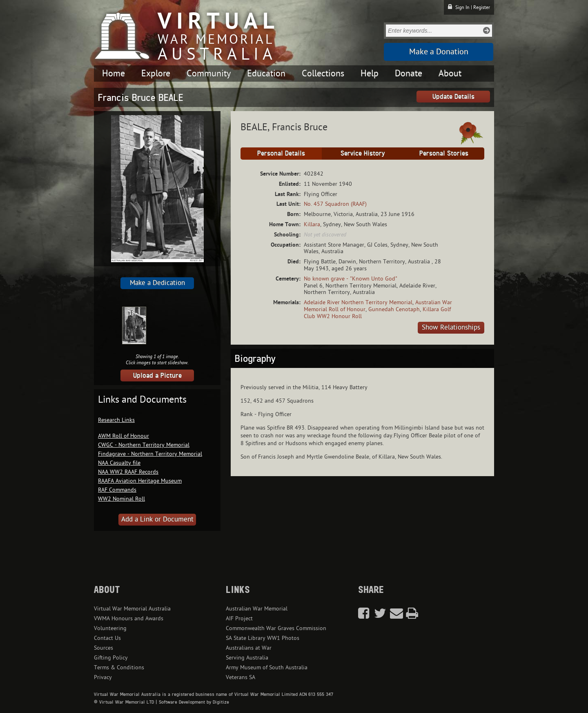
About (450, 74)
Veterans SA (241, 677)
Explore (156, 74)
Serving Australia (247, 658)
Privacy (103, 677)
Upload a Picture (157, 375)
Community (209, 74)
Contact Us (107, 638)
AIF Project (239, 618)
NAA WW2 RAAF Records (128, 472)
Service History (363, 153)
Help (370, 74)
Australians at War (249, 648)
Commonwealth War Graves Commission (276, 628)
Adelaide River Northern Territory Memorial (358, 302)
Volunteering (110, 628)
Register (482, 7)
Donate (409, 74)
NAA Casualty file (119, 463)
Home (114, 74)
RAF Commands (117, 490)
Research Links (116, 420)
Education (266, 74)
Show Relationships (451, 328)
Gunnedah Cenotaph (394, 309)
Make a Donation (439, 52)
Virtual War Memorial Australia (132, 609)
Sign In (462, 7)
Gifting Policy (111, 658)
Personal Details (281, 153)
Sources (104, 648)
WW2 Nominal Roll (121, 499)
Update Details (453, 96)
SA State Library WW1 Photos (263, 638)
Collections (323, 74)
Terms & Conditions (119, 667)
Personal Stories (444, 153)
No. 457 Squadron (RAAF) (335, 204)
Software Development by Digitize (194, 702)
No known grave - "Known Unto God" (351, 279)
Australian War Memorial (257, 609)
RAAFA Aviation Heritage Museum (140, 481)
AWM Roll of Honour (124, 436)
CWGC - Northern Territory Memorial (144, 445)
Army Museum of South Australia (267, 667)
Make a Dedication (157, 283)
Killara (312, 224)
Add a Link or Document (157, 519)
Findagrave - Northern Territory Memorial (150, 454)
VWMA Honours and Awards (129, 618)
